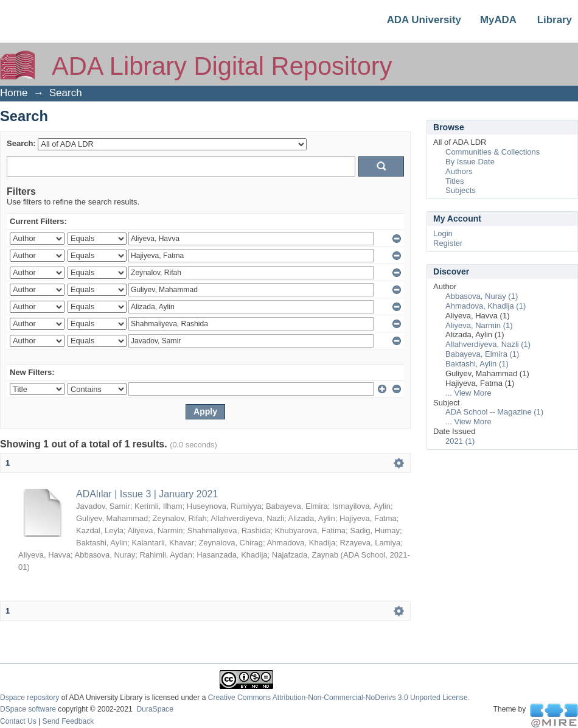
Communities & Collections (493, 152)
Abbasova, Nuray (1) (482, 296)
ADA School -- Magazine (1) (494, 412)
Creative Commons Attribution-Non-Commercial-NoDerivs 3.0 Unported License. (339, 698)
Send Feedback (68, 721)
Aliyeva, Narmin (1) (479, 325)
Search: (21, 143)
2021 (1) (460, 441)
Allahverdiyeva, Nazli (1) (488, 344)
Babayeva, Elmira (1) (482, 354)
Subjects (461, 190)
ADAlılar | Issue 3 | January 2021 (147, 494)
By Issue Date (470, 162)
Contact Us (18, 721)
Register (448, 243)
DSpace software (28, 709)
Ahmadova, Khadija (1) (486, 306)
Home (14, 93)
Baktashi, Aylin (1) (477, 364)
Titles (455, 181)
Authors (459, 171)
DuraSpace (155, 709)
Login (443, 233)
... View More (468, 393)
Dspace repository (30, 698)
